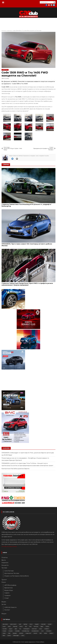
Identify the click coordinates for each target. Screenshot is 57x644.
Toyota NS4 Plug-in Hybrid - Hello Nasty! (14, 149)
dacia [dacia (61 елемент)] (9, 626)
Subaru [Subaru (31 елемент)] (51, 633)
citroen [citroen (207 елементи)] (50, 624)
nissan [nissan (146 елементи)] (4, 633)
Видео (4, 602)
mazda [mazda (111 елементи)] (4, 631)
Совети (7, 593)
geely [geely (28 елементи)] (42, 626)
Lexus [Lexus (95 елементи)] (41, 629)
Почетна (5, 558)
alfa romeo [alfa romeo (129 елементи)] (5, 624)
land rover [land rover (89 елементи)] (34, 629)
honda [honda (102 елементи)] (47, 626)
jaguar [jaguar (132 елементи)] (11, 629)
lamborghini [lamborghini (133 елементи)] (26, 629)
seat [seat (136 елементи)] (41, 633)
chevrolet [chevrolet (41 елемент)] (43, 624)
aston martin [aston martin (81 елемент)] (13, 624)
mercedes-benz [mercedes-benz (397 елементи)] (35, 631)
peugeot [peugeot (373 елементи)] (15, 633)
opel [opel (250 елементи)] (9, 633)
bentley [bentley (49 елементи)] (25, 624)
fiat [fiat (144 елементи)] (26, 626)
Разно (4, 582)
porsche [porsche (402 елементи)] (21, 633)
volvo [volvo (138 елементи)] (23, 635)
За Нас (4, 604)
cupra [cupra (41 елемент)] (4, 626)
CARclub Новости (10, 607)
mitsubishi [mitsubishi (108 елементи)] (49, 631)
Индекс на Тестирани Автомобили (17, 576)
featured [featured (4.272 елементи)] (15, 626)
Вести (4, 560)
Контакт (7, 610)
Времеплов (8, 588)
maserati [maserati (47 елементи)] (47, 629)
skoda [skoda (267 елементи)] (46, 633)
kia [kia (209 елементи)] (20, 629)
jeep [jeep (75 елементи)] (16, 629)
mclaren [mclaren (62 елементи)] (11, 631)
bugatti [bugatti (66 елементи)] (37, 624)
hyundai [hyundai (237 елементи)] (5, 629)
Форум (4, 614)
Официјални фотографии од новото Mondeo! (43, 149)
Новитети (9, 31)
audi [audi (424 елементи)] (20, 624)
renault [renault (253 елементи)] (35, 633)
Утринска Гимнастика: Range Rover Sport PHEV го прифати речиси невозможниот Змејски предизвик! (27, 284)
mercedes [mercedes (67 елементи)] (17, 631)
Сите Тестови (9, 571)
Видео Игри (9, 590)
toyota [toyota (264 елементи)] (9, 635)
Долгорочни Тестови (12, 573)
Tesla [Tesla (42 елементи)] (4, 635)
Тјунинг (4, 580)
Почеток (4, 31)
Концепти (5, 565)
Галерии (7, 595)
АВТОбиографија (10, 585)
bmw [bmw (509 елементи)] (31, 624)
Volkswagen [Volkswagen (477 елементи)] (16, 635)
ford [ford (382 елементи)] (30, 626)
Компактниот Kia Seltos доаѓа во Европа (15, 469)
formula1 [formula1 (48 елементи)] (36, 626)
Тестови (4, 568)
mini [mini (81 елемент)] (42, 631)
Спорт (7, 598)
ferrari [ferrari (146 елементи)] (21, 626)
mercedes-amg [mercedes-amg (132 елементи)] (26, 631)
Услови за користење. (9, 546)
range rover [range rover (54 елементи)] (28, 633)
